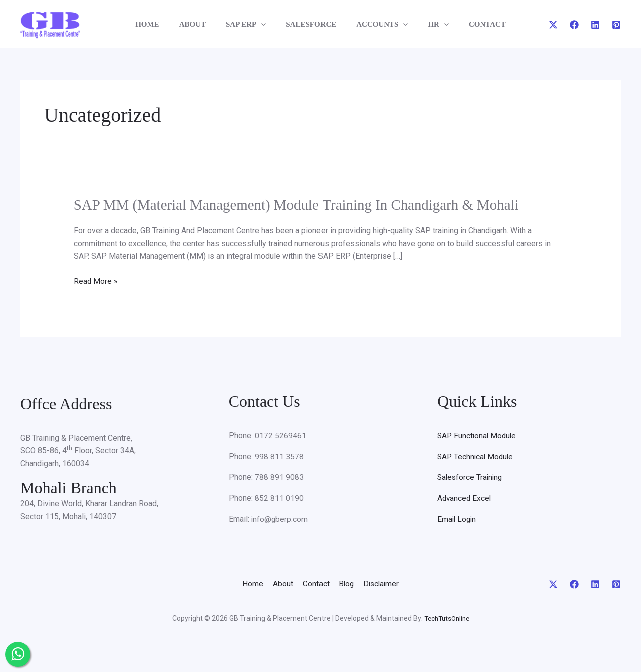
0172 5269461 (281, 435)
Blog (352, 583)
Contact (315, 583)
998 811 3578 (279, 456)
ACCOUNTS (377, 24)
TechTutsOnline (446, 618)
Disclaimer (395, 583)
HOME (162, 24)
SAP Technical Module (476, 456)
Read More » (96, 281)
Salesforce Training (471, 476)
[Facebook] (574, 25)
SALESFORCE (311, 24)
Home (238, 583)
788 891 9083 (279, 476)
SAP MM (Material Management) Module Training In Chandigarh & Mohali (305, 205)
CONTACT (472, 24)
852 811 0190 (279, 497)
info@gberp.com (280, 519)
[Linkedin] (595, 25)
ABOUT (203, 24)
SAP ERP (251, 24)
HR (428, 24)
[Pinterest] (616, 25)
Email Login (457, 519)
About (275, 583)
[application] (266, 24)
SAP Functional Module (478, 435)
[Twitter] (553, 25)
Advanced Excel (465, 497)
